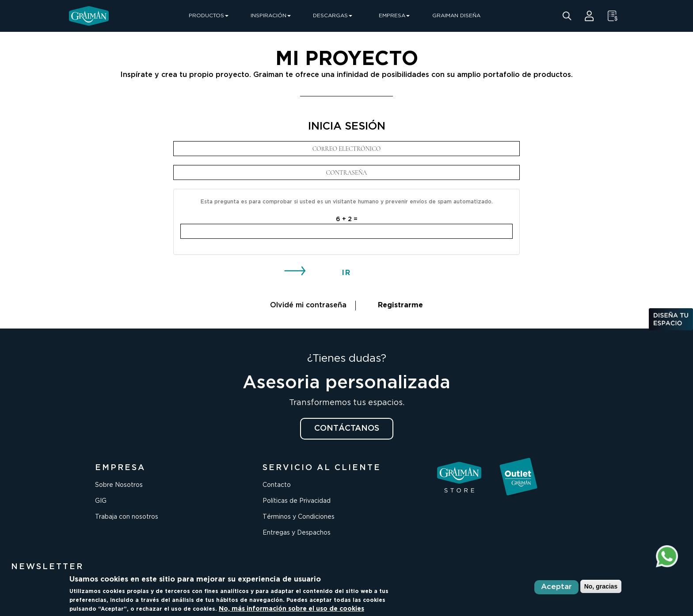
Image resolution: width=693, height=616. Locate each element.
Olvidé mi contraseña (308, 305)
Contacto (277, 485)
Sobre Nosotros (119, 485)
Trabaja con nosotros (127, 517)
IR (346, 273)
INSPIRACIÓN (271, 16)
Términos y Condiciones (299, 517)
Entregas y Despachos (297, 533)
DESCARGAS (333, 16)
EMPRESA (394, 16)
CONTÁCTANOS (347, 429)
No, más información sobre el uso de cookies (291, 609)
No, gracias (601, 586)
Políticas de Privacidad (297, 501)
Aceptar (556, 587)
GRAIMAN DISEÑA (456, 16)
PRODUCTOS (209, 16)
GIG (101, 501)
